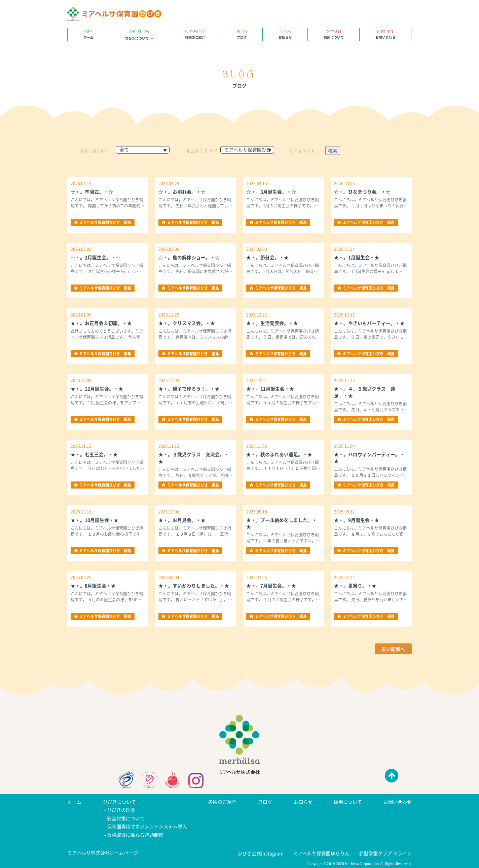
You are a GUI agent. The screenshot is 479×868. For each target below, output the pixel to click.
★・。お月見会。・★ (182, 520)
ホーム (88, 34)
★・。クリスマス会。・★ (187, 323)
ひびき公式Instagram (261, 852)
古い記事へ (393, 649)
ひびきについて (139, 34)
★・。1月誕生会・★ (357, 257)
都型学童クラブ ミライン (385, 852)
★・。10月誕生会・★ (95, 520)
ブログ (242, 34)
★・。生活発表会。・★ (272, 323)
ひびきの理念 (121, 810)
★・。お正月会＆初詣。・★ (101, 323)
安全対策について (126, 818)
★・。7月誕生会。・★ (271, 586)
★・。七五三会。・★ (94, 454)
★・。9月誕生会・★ (357, 520)
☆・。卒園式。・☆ (92, 192)
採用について (334, 34)
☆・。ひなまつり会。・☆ (362, 192)
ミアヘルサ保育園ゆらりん (321, 852)
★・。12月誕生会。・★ (97, 389)
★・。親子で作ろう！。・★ (189, 389)
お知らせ (285, 34)
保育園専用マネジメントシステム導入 (147, 826)
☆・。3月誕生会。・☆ (271, 192)
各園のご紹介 (195, 34)
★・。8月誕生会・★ (93, 586)
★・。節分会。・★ (267, 257)
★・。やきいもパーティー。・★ (369, 323)
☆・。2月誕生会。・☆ (96, 257)
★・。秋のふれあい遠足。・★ (279, 454)
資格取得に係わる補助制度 (135, 834)
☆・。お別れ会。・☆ (182, 192)
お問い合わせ (385, 34)
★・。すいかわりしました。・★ (194, 586)
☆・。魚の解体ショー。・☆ (189, 257)
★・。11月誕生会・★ (270, 389)
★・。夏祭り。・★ (355, 586)
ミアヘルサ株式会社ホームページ (103, 852)
